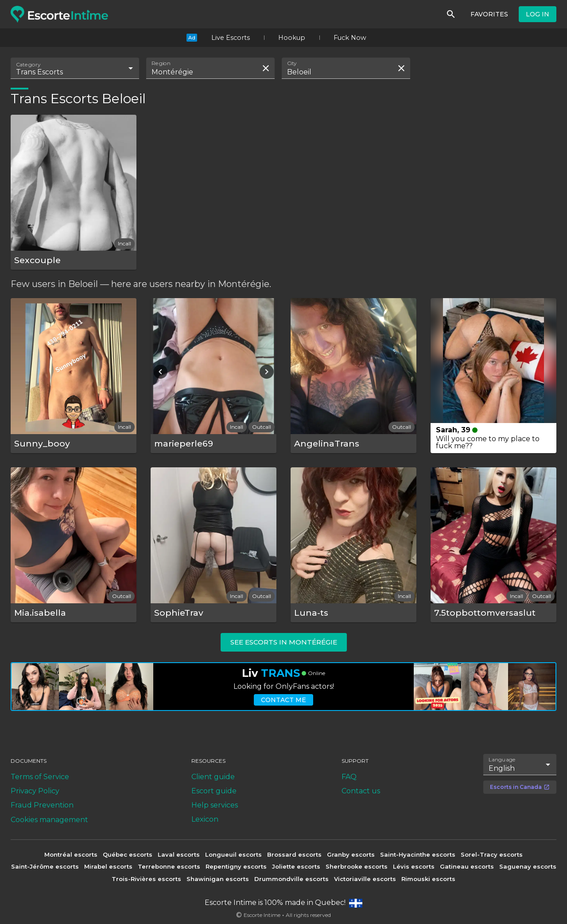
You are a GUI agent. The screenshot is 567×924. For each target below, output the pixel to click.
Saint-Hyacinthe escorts (418, 854)
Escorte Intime (262, 915)
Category (28, 65)
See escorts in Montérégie (284, 642)
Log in (538, 14)
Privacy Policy (35, 791)
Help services (215, 805)
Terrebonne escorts (169, 866)
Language (502, 759)
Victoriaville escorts (365, 879)
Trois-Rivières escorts (146, 879)
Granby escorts (351, 854)
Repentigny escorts (236, 866)
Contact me (283, 700)
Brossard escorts (294, 854)
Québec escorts (128, 854)
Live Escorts (231, 38)
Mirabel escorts (108, 866)
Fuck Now (350, 38)
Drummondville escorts (291, 879)
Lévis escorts (414, 866)
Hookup (292, 38)
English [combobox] (502, 768)
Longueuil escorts (233, 854)
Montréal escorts (71, 854)
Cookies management (49, 820)
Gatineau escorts (467, 866)
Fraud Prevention (42, 805)
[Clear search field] (266, 68)
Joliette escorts (296, 866)
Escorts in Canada (520, 787)
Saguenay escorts (528, 866)
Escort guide (214, 791)
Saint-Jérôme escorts (45, 866)
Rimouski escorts (428, 879)
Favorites (489, 14)
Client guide (213, 777)
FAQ (349, 777)
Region (161, 63)
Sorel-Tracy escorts (492, 854)
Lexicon (205, 819)
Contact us (361, 791)
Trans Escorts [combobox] (39, 72)
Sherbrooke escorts (357, 866)
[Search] (451, 14)
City (292, 63)
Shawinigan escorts (218, 879)
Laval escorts (179, 854)
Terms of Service (40, 777)
